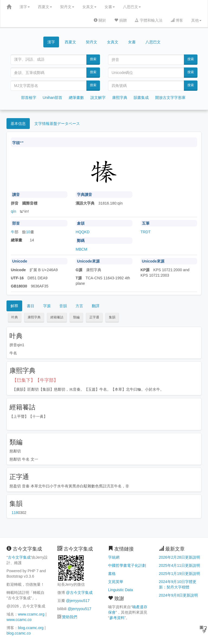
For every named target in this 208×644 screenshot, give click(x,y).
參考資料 (117, 618)
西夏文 (45, 7)
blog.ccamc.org (31, 628)
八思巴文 (132, 7)
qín (13, 211)
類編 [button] (76, 317)
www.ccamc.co (19, 620)
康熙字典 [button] (34, 317)
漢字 (25, 7)
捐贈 (121, 20)
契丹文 (67, 7)
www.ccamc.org (31, 614)
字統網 (114, 557)
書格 (112, 574)
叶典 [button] (15, 317)
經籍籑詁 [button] (57, 317)
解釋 (14, 306)
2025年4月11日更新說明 (180, 565)
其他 (196, 20)
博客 (177, 20)
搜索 (93, 59)
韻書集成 (141, 98)
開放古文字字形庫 (170, 98)
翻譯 (96, 306)
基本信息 (18, 124)
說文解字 (98, 98)
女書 (110, 7)
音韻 (63, 306)
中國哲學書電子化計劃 (127, 565)
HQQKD (82, 232)
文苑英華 (116, 582)
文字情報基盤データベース (57, 124)
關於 (100, 20)
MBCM (81, 249)
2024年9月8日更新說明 (179, 595)
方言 (79, 306)
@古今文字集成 (79, 593)
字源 (47, 306)
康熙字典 (120, 98)
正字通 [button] (94, 317)
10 (28, 232)
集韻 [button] (112, 317)
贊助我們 (70, 617)
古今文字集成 (19, 557)
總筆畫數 (76, 98)
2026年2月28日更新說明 (180, 557)
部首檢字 (29, 98)
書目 (31, 306)
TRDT (146, 232)
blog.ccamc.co (19, 633)
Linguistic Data (121, 590)
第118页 (15, 513)
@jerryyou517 (78, 601)
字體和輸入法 (149, 20)
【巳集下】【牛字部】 (35, 380)
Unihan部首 (53, 98)
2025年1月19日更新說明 (180, 574)
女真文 (89, 7)
